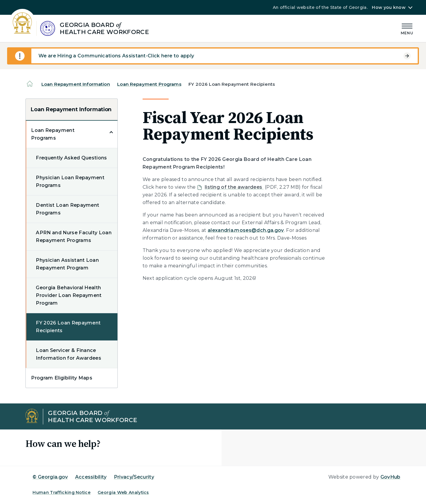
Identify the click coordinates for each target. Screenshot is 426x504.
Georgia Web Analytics (123, 492)
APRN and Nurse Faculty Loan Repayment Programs (74, 236)
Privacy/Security (134, 477)
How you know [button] (389, 7)
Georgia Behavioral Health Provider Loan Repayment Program (69, 295)
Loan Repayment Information (76, 84)
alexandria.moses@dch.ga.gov (246, 230)
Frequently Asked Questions (71, 158)
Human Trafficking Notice (62, 492)
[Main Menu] (407, 28)
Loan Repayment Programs (149, 84)
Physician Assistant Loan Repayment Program (67, 264)
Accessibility (91, 477)
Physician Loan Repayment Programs (70, 181)
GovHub (390, 477)
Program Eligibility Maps (62, 378)
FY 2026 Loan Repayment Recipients (68, 327)
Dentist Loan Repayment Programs (67, 209)
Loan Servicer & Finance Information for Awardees (68, 354)
